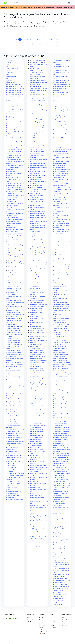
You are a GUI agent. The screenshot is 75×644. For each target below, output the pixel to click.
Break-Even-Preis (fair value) (61, 307)
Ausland (53, 630)
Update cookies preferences (8, 643)
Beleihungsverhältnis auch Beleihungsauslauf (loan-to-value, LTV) (37, 227)
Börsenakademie (32, 618)
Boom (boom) (57, 96)
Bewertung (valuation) (36, 396)
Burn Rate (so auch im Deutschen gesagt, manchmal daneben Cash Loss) (62, 545)
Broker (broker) (57, 334)
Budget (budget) (58, 398)
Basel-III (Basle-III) (11, 467)
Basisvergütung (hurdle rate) (14, 499)
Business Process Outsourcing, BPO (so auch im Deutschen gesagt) (62, 565)
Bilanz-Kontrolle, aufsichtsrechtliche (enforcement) (35, 457)
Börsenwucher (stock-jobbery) (62, 229)
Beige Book (9, 62)
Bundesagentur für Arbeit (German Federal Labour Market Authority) (60, 424)
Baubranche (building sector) (38, 80)
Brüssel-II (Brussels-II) (59, 352)
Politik (52, 620)
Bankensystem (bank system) (15, 249)
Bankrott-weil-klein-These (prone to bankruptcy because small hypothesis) (15, 354)
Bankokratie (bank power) (14, 338)
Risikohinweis (43, 618)
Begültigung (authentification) (38, 176)
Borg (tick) (56, 106)
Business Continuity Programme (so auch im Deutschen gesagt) (60, 559)
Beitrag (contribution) (36, 205)
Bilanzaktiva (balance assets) (38, 450)
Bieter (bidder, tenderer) (37, 432)
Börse (52, 624)
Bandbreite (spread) (12, 172)
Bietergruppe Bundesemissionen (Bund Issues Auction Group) (37, 436)
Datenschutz (43, 620)
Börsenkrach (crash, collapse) (61, 173)
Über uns (65, 618)
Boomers (56, 602)
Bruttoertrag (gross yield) (60, 358)
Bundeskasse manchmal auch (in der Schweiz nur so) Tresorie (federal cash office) (62, 475)
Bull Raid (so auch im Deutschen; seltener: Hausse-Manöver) (62, 408)
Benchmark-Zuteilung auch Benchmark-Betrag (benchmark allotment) (39, 255)
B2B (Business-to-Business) (14, 84)
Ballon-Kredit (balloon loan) (14, 160)
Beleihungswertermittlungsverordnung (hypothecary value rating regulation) (39, 239)
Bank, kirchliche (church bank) (15, 183)
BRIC (8, 66)
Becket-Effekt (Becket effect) (38, 146)
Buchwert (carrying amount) (61, 396)
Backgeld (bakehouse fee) (14, 92)
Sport (52, 626)
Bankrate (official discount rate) (15, 344)
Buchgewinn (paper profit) (61, 384)
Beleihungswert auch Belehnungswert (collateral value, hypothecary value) (37, 233)
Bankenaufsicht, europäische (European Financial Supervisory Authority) (14, 215)
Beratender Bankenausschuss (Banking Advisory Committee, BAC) (38, 269)
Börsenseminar (57, 592)
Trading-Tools (31, 620)
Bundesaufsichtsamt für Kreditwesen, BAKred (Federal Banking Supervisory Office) (62, 469)
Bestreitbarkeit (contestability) (38, 362)
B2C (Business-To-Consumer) (15, 86)
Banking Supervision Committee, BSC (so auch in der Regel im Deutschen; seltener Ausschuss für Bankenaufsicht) (14, 291)
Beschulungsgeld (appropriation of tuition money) (36, 318)
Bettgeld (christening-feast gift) (39, 384)
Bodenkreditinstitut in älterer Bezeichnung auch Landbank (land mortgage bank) (38, 529)
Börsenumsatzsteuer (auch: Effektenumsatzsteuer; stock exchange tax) (61, 225)
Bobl (7, 74)
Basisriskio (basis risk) (12, 493)
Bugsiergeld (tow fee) (59, 400)
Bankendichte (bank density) (14, 219)
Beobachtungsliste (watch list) (38, 265)
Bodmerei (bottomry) (36, 535)
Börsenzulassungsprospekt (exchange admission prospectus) (61, 233)
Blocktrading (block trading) (38, 515)
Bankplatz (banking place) (14, 340)
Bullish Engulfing (58, 598)
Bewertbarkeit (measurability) (38, 394)
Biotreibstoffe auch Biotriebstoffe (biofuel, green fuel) (38, 489)
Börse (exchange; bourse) (60, 110)
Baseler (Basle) (10, 469)
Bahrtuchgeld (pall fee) (13, 130)
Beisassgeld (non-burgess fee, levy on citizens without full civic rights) (38, 201)
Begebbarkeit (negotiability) (38, 164)
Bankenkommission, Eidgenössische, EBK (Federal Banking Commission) (15, 229)
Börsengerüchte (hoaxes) (60, 148)
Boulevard (54, 628)
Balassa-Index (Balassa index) (15, 150)
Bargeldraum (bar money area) (15, 420)
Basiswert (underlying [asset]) (38, 60)
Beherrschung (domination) (37, 185)
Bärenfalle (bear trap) (12, 396)
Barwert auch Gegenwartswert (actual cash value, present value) (15, 444)
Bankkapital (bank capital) (14, 301)
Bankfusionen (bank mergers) (15, 261)
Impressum (66, 622)
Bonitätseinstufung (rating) (61, 70)
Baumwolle (9, 80)
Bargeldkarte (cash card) (13, 410)
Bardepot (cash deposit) (13, 392)
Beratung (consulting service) (38, 273)
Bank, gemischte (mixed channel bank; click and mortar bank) (15, 179)
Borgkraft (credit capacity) (61, 108)
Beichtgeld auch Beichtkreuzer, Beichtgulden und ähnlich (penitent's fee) (39, 195)
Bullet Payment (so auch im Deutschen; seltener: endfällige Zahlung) (62, 414)
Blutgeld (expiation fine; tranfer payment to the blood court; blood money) (39, 523)
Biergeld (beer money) (36, 430)
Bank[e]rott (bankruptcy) (13, 350)
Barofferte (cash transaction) (14, 438)
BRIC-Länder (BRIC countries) (61, 324)
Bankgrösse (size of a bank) (14, 281)
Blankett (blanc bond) (36, 495)
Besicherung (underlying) (37, 330)
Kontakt (65, 620)
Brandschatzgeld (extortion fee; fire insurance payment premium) (62, 287)
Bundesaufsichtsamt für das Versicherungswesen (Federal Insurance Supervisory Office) (62, 455)
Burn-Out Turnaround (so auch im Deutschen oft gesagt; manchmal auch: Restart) (62, 539)
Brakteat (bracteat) (58, 259)
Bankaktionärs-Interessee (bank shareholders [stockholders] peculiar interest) (15, 191)
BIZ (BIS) (32, 493)
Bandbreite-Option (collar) (14, 173)
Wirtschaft (54, 622)
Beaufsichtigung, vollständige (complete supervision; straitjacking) (38, 138)
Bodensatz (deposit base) (37, 533)
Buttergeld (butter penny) (60, 579)
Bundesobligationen (12, 68)
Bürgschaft (9, 70)
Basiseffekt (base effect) (13, 481)
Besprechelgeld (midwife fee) (38, 340)
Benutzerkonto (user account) (38, 263)
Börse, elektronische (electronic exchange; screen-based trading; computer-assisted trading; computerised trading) (62, 116)
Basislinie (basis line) (12, 497)
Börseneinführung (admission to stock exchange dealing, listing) (61, 144)
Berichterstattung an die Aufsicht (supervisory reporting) (37, 289)
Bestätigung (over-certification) (39, 360)
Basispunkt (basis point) (13, 495)
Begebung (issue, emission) (38, 166)
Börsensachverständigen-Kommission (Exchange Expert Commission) (62, 199)
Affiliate (29, 622)
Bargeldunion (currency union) (15, 430)
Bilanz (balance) (34, 448)
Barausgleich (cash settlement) (15, 386)
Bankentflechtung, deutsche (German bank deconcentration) (14, 241)
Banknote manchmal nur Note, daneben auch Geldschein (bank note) (15, 320)
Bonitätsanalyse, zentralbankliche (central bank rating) (62, 66)
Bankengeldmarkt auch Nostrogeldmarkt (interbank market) (14, 223)
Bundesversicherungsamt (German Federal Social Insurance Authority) (60, 509)
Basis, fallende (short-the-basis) (15, 473)
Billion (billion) (34, 481)
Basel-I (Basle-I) (11, 463)
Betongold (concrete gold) (37, 378)
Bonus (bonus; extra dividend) (62, 86)
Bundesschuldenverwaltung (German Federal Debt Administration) (61, 503)
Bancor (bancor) (11, 170)
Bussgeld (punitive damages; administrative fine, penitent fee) (61, 571)
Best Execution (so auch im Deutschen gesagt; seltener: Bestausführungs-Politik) (38, 348)
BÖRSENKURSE (10, 82)
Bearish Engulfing (58, 600)
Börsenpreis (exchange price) (62, 187)
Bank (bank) (10, 176)
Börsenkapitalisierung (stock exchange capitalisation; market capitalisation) (61, 164)
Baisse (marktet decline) (13, 136)
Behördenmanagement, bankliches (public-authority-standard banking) (38, 189)
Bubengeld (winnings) (59, 372)
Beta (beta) (33, 364)
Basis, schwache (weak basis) (15, 475)
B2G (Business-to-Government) (15, 88)
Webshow (44, 634)
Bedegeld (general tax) (36, 150)
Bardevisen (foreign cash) (14, 394)
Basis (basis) (10, 471)
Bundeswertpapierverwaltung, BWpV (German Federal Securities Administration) (62, 515)
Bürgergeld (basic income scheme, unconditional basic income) (61, 529)
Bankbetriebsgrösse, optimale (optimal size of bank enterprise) (15, 205)
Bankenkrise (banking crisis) (14, 233)
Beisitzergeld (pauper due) (37, 211)
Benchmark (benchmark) (37, 251)
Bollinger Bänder (58, 604)
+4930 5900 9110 (12, 618)
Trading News (55, 618)
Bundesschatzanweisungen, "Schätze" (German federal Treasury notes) (61, 493)
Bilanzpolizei (10, 60)
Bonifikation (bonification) (37, 543)
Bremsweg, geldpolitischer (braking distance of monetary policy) (62, 310)
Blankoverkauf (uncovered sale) (39, 505)
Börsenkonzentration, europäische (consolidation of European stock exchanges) (62, 170)
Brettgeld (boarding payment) (62, 318)
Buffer (8, 64)
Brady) (55, 253)
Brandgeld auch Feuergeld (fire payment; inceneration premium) (62, 277)
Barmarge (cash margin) (13, 436)
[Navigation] (69, 3)
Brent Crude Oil (11, 78)
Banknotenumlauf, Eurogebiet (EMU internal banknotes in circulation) (15, 334)
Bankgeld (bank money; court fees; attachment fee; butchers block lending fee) (15, 273)
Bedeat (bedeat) (34, 148)
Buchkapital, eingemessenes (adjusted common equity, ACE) (61, 392)
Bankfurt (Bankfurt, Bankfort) (14, 251)
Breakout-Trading (58, 596)
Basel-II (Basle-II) (11, 465)
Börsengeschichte (11, 76)
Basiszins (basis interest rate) (38, 62)
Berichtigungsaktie (12, 72)
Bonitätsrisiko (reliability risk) (61, 80)
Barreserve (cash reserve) (14, 440)
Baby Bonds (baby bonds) (14, 90)
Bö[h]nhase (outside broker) (38, 537)
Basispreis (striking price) (13, 491)
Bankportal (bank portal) (13, 342)
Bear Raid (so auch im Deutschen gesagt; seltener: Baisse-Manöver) (38, 132)
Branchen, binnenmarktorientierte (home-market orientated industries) (62, 263)
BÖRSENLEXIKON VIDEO (60, 594)
